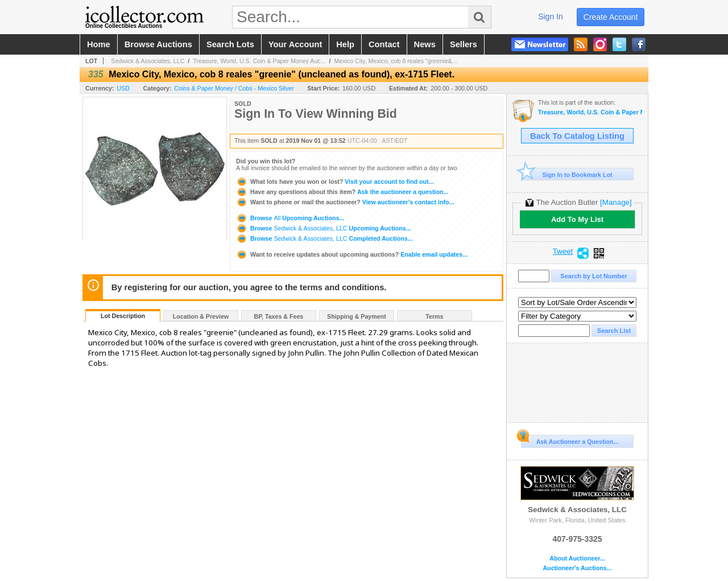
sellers (464, 44)
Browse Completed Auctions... (324, 238)
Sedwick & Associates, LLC (148, 61)
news (425, 44)
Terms (434, 316)
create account (611, 17)
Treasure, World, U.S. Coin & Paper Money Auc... (259, 61)
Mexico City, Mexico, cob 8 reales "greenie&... (395, 61)
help (345, 44)
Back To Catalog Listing (577, 136)
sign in (551, 17)
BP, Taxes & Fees (279, 316)
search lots (230, 44)
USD (123, 88)
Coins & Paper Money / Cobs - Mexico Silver (234, 88)
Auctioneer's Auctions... (577, 568)
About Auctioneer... (577, 559)
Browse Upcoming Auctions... (290, 218)
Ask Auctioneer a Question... (570, 440)
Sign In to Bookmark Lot (567, 174)
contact (384, 44)
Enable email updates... (352, 254)
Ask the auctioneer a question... (342, 192)
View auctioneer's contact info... (345, 202)
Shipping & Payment (357, 316)
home (99, 44)
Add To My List (577, 219)
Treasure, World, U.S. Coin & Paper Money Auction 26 (590, 112)
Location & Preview (201, 316)
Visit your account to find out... (335, 182)
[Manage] (616, 202)
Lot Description (123, 316)
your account (295, 44)
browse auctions (158, 44)
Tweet (563, 252)
